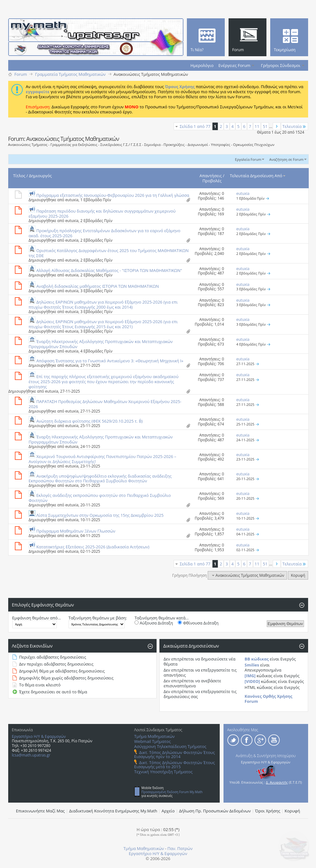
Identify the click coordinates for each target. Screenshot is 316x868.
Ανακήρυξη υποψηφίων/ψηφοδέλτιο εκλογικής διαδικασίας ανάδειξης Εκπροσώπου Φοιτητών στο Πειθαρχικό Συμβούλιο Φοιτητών (100, 479)
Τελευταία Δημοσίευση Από (258, 176)
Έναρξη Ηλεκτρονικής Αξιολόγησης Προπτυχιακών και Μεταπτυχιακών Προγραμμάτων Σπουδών (101, 344)
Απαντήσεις (211, 176)
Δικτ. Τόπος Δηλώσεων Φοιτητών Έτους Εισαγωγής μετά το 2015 (174, 765)
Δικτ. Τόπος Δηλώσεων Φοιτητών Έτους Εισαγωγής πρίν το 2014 (174, 754)
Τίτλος (19, 176)
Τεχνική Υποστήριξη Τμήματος (163, 772)
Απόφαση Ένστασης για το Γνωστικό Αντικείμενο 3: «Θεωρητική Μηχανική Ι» (110, 361)
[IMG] (250, 676)
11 (257, 126)
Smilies (252, 665)
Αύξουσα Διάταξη (154, 623)
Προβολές (212, 181)
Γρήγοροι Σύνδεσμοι (281, 65)
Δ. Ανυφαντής (277, 782)
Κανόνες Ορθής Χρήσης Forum (268, 699)
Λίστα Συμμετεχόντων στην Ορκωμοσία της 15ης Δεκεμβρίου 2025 (100, 515)
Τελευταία (295, 126)
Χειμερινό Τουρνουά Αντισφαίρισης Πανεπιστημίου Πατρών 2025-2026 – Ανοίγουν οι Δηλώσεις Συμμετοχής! (103, 459)
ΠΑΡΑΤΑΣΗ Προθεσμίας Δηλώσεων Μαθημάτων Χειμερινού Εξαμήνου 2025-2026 (105, 404)
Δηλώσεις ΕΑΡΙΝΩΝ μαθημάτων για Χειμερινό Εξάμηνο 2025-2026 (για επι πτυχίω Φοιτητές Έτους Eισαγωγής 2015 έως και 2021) (103, 324)
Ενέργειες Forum (234, 65)
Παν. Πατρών (180, 848)
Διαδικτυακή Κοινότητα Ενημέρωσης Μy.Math (113, 811)
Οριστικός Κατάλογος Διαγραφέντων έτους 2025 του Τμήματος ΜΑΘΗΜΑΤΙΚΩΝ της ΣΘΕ (109, 253)
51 (265, 126)
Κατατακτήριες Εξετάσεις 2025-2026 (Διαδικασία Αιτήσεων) (93, 547)
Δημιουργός (40, 176)
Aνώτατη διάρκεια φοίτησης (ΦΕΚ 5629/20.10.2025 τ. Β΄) (89, 421)
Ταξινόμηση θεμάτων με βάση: (98, 618)
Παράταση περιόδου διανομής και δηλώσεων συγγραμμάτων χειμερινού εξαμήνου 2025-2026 (102, 214)
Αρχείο (168, 811)
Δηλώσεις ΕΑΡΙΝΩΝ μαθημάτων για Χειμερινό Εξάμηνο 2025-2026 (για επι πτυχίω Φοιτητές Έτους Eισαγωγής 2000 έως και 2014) (103, 304)
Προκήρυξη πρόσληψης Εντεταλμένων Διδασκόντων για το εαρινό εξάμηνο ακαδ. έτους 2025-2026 (105, 233)
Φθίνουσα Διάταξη (198, 623)
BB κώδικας (257, 659)
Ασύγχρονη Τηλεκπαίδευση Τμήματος (170, 746)
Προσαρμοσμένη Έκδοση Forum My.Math (172, 792)
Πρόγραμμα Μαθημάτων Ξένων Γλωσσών (76, 531)
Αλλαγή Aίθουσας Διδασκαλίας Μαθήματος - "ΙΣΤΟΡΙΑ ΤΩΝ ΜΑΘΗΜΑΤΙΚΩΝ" (109, 270)
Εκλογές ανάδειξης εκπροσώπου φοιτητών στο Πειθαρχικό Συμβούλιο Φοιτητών (100, 498)
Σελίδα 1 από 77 (195, 126)
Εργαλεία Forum (248, 159)
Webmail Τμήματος (152, 741)
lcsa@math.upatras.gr (31, 755)
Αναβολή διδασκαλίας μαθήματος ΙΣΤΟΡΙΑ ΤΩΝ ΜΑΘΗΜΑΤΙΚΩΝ (98, 286)
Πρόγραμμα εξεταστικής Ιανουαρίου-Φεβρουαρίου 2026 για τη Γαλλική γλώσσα (113, 195)
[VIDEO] (252, 681)
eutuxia (72, 200)
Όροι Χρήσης (268, 811)
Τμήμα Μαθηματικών (154, 736)
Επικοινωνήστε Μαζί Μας (41, 811)
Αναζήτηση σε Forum (286, 159)
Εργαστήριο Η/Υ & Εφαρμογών (39, 736)
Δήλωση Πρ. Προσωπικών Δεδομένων (215, 811)
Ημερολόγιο (202, 65)
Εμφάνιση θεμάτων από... (37, 618)
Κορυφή (298, 575)
